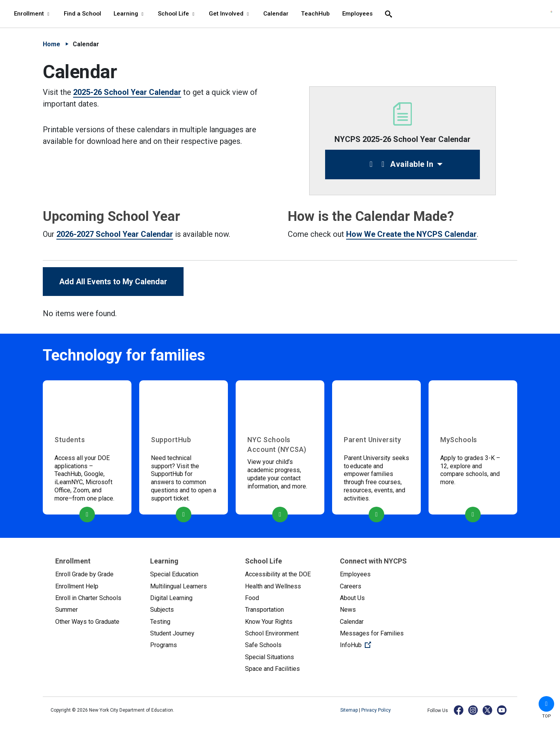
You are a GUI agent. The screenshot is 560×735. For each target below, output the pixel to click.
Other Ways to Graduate (87, 622)
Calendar (352, 622)
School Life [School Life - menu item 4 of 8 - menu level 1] (177, 14)
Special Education (174, 574)
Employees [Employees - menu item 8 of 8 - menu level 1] (357, 14)
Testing (160, 622)
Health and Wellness (273, 586)
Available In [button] (400, 164)
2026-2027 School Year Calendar (115, 234)
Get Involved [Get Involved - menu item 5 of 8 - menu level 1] (230, 14)
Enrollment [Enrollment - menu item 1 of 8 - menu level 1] (33, 14)
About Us (352, 598)
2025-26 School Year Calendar (127, 92)
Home (52, 44)
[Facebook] (459, 710)
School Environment (272, 633)
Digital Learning (171, 598)
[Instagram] (473, 710)
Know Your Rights (269, 622)
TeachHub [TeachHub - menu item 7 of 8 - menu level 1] (315, 14)
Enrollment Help (77, 586)
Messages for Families (372, 633)
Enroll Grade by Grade (84, 574)
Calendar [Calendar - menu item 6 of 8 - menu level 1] (276, 14)
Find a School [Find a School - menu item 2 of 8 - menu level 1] (82, 14)
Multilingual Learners (178, 586)
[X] (488, 710)
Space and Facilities (272, 669)
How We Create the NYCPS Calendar (411, 234)
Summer (66, 610)
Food (252, 598)
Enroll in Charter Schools (88, 598)
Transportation (264, 610)
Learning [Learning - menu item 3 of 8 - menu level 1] (129, 14)
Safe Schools (263, 645)
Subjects (162, 610)
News (348, 610)
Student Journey (172, 633)
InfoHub (381, 644)
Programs (164, 645)
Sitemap (350, 710)
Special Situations (269, 657)
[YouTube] (502, 710)
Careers (351, 586)
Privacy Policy (376, 710)
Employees (355, 574)
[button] (546, 704)
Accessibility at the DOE (278, 574)
